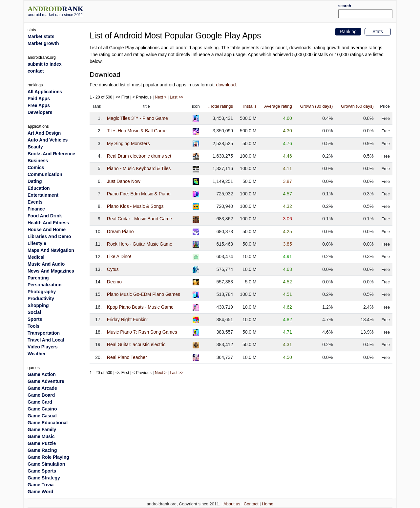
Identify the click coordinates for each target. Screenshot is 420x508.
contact (36, 71)
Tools (33, 326)
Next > (161, 97)
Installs (250, 106)
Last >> (177, 97)
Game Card (40, 402)
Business (38, 161)
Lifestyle (37, 243)
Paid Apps (39, 99)
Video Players (43, 347)
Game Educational (48, 423)
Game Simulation (46, 464)
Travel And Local (46, 340)
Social (34, 312)
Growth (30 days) (317, 106)
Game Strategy (44, 478)
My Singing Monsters (128, 144)
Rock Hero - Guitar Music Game (140, 244)
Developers (40, 112)
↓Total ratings (220, 106)
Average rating (278, 106)
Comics (36, 167)
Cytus (113, 269)
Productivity (41, 298)
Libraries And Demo (49, 236)
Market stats (41, 36)
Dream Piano (120, 232)
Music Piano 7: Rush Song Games (142, 332)
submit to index (44, 64)
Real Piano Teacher (127, 357)
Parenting (38, 278)
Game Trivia (41, 485)
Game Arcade (42, 388)
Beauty (35, 147)
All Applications (45, 92)
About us (232, 504)
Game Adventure (46, 381)
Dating (35, 181)
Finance (36, 209)
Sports (35, 319)
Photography (42, 292)
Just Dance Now (124, 181)
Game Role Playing (48, 457)
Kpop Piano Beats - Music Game (140, 307)
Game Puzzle (42, 443)
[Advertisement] (225, 11)
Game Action (42, 374)
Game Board (41, 395)
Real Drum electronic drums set (139, 156)
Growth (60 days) (357, 106)
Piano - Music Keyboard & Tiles (139, 168)
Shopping (38, 305)
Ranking (348, 32)
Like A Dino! (119, 256)
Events (35, 202)
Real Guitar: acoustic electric (136, 344)
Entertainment (43, 195)
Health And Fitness (48, 223)
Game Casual (42, 416)
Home (268, 504)
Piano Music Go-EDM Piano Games (144, 294)
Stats (378, 32)
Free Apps (39, 105)
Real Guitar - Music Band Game (139, 219)
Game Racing (42, 450)
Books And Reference (51, 154)
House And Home (47, 230)
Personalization (44, 285)
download (226, 85)
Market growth (43, 43)
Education (39, 188)
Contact (251, 504)
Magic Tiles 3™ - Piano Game (137, 118)
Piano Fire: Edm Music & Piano (139, 194)
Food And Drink (45, 216)
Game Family (42, 430)
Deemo (114, 282)
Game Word (40, 492)
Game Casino (42, 409)
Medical (36, 257)
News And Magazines (51, 271)
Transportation (44, 333)
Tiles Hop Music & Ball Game (137, 131)
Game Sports (42, 471)
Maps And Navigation (51, 250)
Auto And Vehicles (48, 140)
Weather (37, 354)
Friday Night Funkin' (127, 320)
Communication (45, 174)
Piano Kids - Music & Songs (135, 206)
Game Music (41, 436)
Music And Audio (46, 264)
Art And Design (44, 133)
